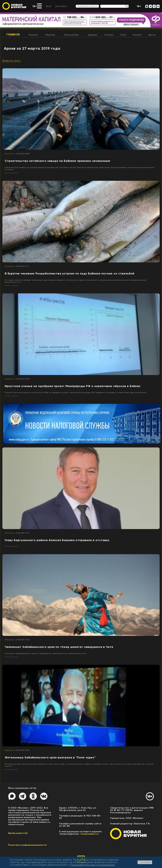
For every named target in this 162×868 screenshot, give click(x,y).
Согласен (145, 862)
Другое (152, 35)
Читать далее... (12, 173)
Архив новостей (18, 833)
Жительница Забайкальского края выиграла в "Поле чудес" (50, 757)
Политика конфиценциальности (28, 845)
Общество (50, 35)
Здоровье (92, 35)
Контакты (137, 35)
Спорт (123, 35)
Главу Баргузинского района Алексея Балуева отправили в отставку (57, 540)
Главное (13, 34)
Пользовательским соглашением (93, 865)
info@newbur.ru (90, 834)
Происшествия (72, 35)
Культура (109, 35)
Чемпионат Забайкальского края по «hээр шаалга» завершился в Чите (59, 647)
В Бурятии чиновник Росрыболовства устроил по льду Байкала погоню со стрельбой (70, 273)
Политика (33, 35)
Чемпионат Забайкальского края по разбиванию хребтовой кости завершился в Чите (46, 653)
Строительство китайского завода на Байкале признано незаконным (57, 161)
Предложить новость (87, 6)
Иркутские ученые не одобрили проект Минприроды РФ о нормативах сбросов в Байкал (73, 386)
